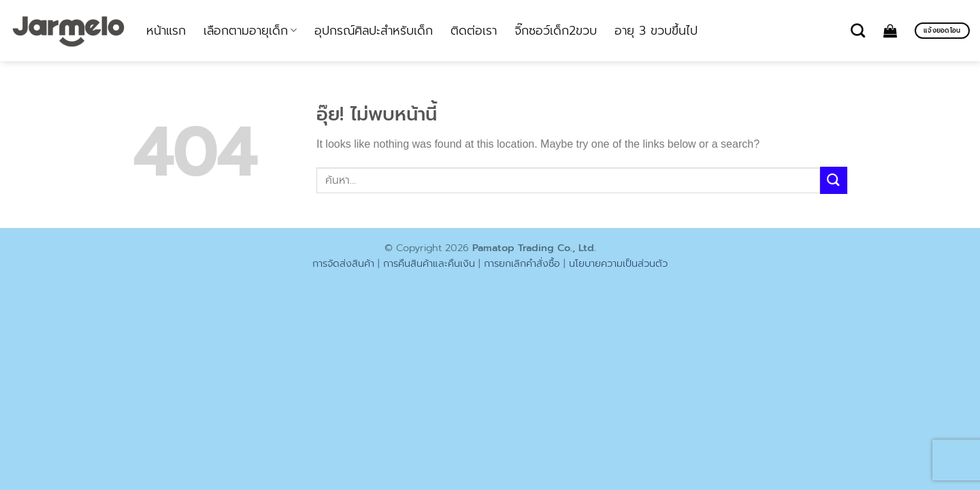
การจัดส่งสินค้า (343, 263)
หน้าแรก (166, 31)
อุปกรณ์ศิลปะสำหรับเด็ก (374, 31)
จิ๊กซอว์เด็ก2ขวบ (556, 31)
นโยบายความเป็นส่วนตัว (618, 263)
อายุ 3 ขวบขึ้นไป (656, 31)
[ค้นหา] (858, 30)
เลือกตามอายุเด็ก (250, 31)
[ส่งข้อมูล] (834, 180)
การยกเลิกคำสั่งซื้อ (522, 263)
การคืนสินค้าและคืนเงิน (429, 263)
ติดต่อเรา (474, 31)
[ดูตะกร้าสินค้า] (890, 31)
